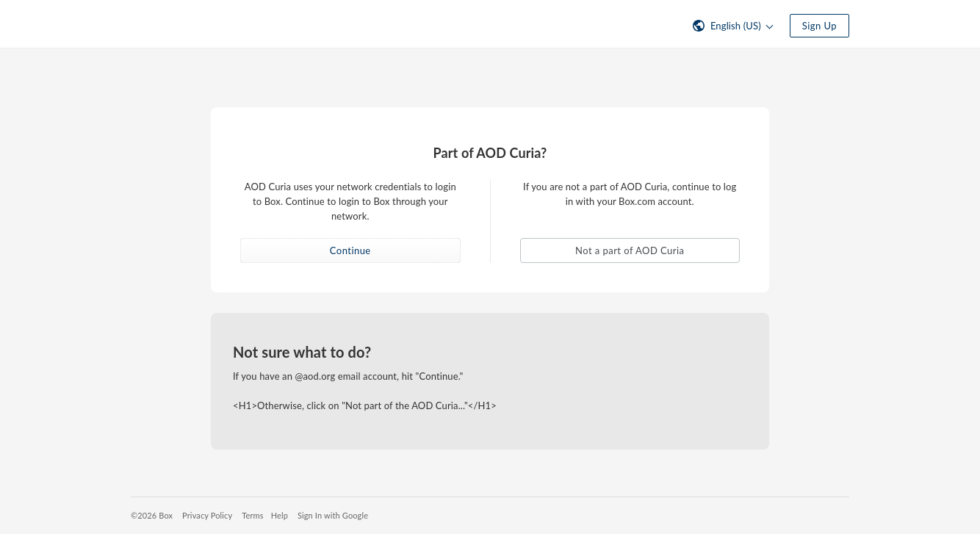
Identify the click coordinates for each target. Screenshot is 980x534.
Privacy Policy (207, 515)
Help (280, 515)
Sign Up (819, 26)
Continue (350, 250)
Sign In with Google (333, 515)
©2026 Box (152, 515)
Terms (252, 515)
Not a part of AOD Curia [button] (630, 250)
